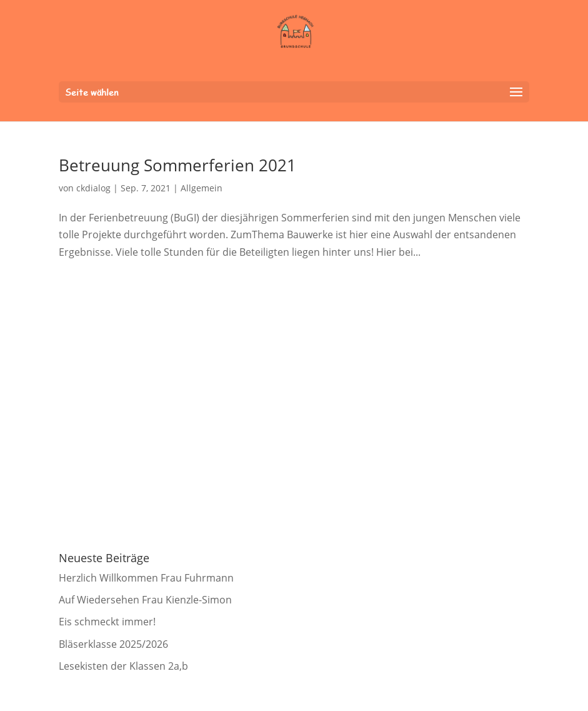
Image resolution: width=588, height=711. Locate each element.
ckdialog (93, 188)
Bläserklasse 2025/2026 (113, 644)
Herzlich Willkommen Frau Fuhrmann (146, 578)
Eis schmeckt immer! (107, 622)
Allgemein (202, 188)
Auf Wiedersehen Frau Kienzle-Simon (145, 600)
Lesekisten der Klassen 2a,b (123, 666)
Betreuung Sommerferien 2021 (177, 165)
